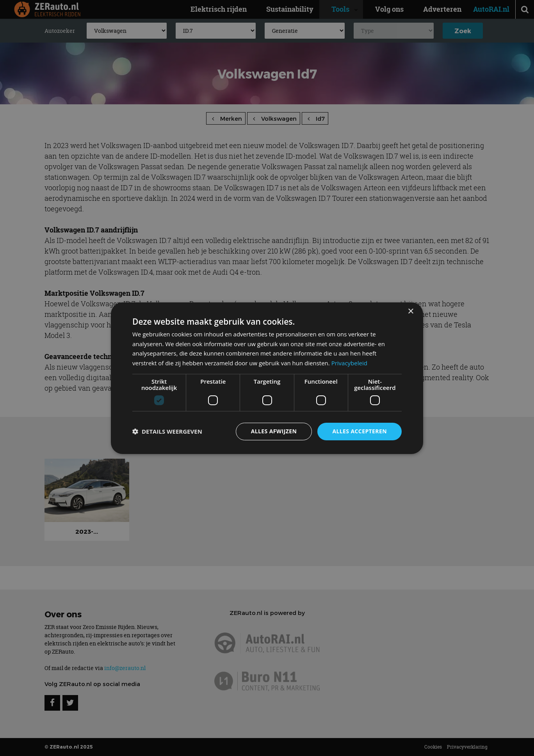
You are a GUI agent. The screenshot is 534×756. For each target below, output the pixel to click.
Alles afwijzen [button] (274, 431)
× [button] (410, 311)
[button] (167, 431)
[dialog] (267, 378)
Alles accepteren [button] (360, 431)
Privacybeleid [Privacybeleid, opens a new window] (349, 363)
